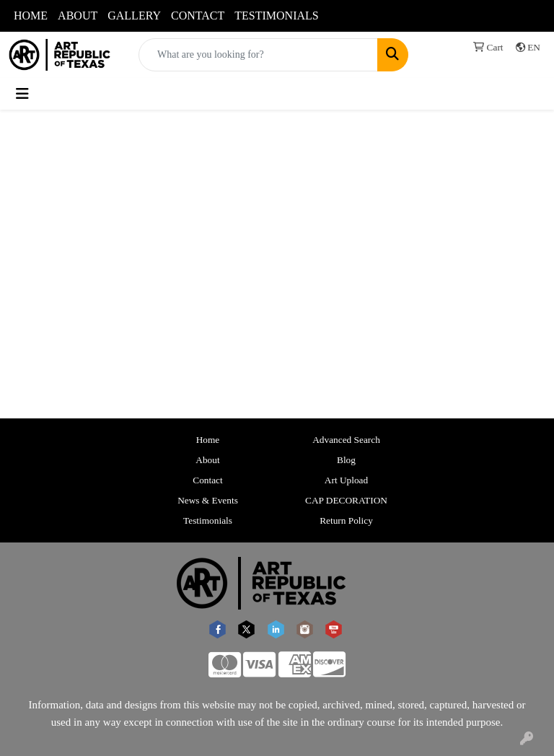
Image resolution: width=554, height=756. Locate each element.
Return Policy (346, 520)
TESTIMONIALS (276, 16)
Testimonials (208, 520)
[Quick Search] (258, 55)
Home (208, 440)
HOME (31, 16)
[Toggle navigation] (22, 94)
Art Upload (346, 480)
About (207, 460)
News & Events (208, 500)
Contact (207, 480)
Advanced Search (346, 440)
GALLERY (134, 16)
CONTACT (198, 16)
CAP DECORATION (346, 500)
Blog (346, 460)
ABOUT (78, 16)
